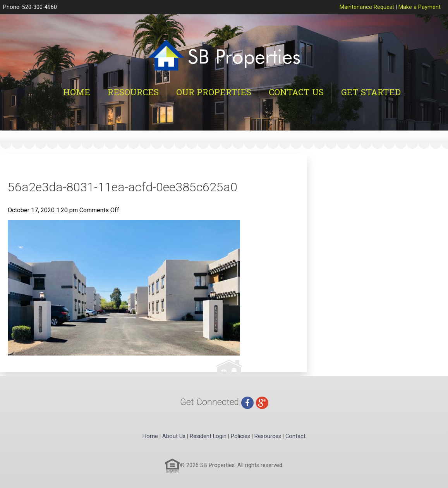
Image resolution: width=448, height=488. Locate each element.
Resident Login (208, 436)
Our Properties (214, 92)
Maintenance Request (367, 7)
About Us (174, 436)
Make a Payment (420, 7)
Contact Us (296, 92)
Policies (240, 436)
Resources (133, 92)
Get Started (371, 92)
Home (77, 92)
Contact (295, 436)
